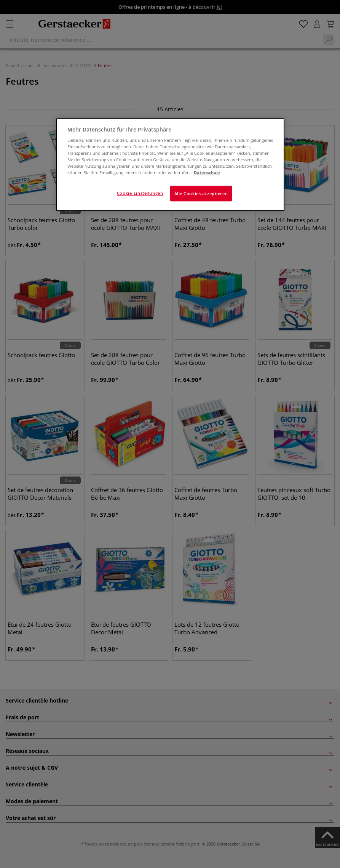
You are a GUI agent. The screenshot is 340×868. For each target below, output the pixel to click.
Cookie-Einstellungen (140, 193)
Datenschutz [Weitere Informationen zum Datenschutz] (207, 173)
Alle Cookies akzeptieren (201, 193)
